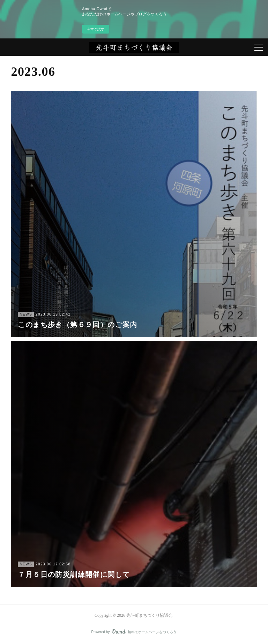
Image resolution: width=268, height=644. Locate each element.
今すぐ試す (96, 29)
